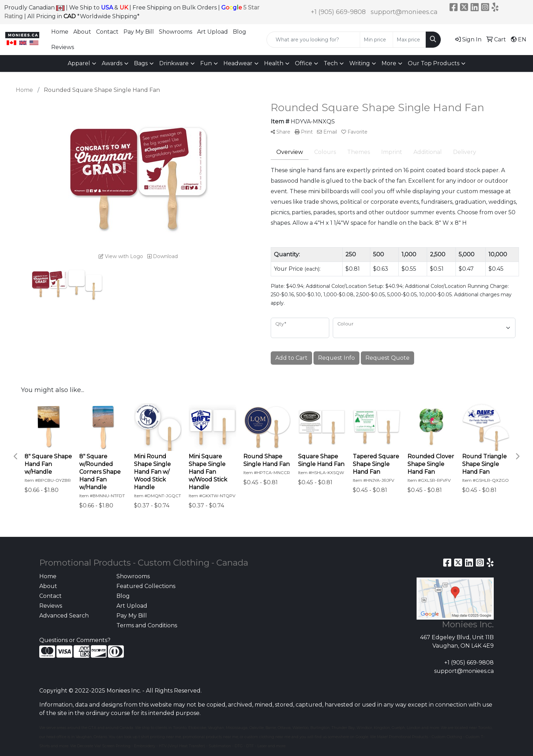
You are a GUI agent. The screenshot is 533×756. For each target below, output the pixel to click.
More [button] (389, 63)
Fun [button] (206, 63)
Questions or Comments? (75, 640)
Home (60, 32)
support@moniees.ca (404, 12)
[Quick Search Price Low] (376, 40)
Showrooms (176, 32)
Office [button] (303, 63)
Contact (107, 32)
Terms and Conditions (147, 625)
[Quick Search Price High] (409, 40)
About (82, 32)
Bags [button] (141, 63)
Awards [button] (112, 63)
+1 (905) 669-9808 (338, 12)
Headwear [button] (238, 63)
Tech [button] (331, 63)
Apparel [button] (79, 63)
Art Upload (212, 32)
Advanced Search (64, 616)
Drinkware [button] (174, 63)
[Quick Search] (313, 40)
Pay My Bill (139, 32)
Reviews (63, 47)
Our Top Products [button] (434, 63)
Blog (239, 32)
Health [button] (274, 63)
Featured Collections (146, 586)
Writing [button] (360, 63)
